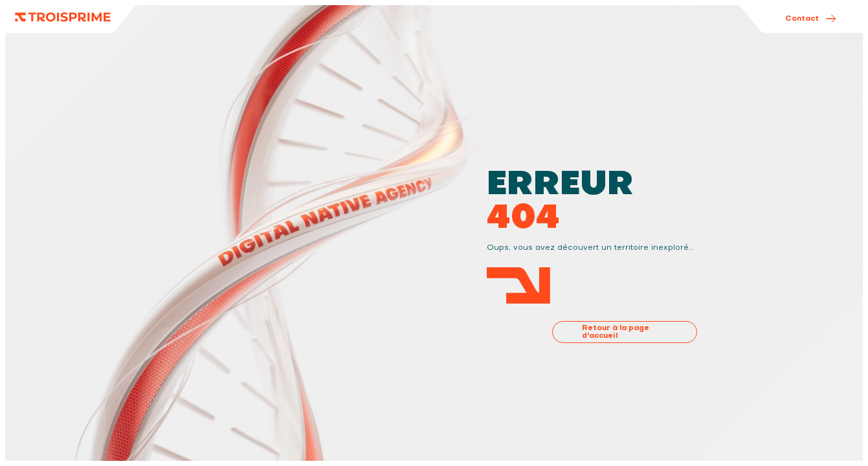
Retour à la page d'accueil (616, 331)
